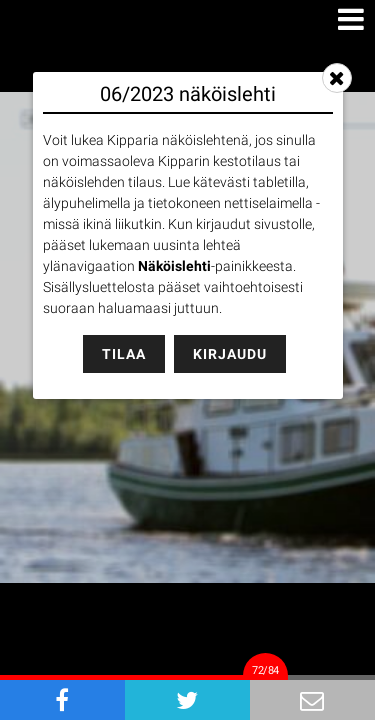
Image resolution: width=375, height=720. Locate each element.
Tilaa (124, 354)
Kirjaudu (230, 354)
